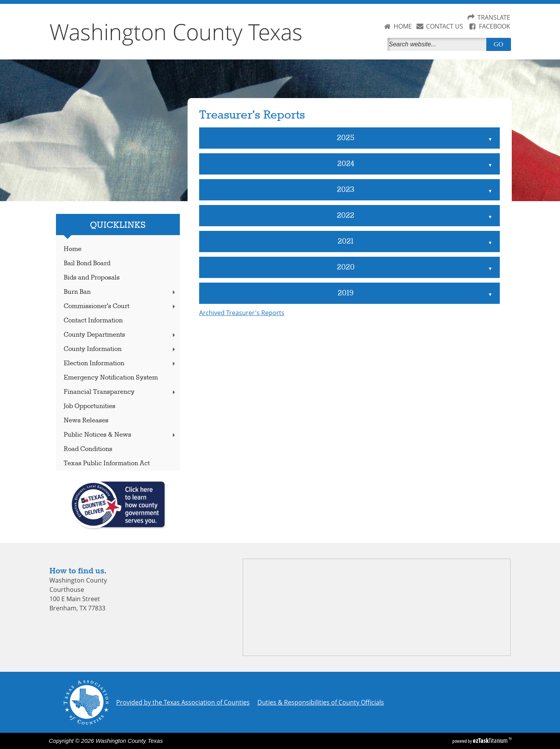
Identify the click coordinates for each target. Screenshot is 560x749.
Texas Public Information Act (107, 463)
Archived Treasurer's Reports (242, 313)
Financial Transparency (120, 392)
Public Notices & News (120, 435)
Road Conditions (88, 449)
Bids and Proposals (92, 278)
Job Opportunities (90, 406)
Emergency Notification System (111, 378)
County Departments (120, 335)
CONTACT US (445, 26)
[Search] (438, 44)
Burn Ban (120, 292)
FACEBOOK (495, 26)
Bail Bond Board (87, 264)
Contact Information (93, 321)
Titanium (491, 741)
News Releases (86, 421)
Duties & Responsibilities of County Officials (321, 702)
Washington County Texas (176, 32)
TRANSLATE (494, 17)
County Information (120, 349)
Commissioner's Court (120, 306)
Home (73, 249)
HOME (403, 26)
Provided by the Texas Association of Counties (183, 702)
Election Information (120, 363)
